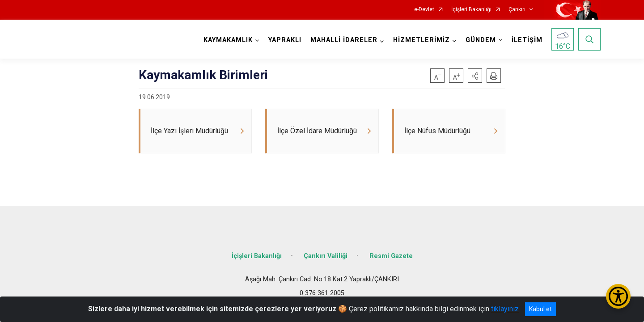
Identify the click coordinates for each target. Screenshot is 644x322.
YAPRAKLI (285, 40)
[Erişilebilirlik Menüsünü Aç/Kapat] (618, 296)
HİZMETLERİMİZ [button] (422, 40)
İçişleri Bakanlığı (471, 10)
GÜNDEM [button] (481, 40)
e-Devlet (424, 10)
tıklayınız (505, 309)
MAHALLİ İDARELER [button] (344, 40)
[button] (475, 76)
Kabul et (540, 309)
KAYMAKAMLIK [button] (228, 40)
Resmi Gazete (391, 256)
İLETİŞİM (527, 40)
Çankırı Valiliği (326, 256)
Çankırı (517, 10)
